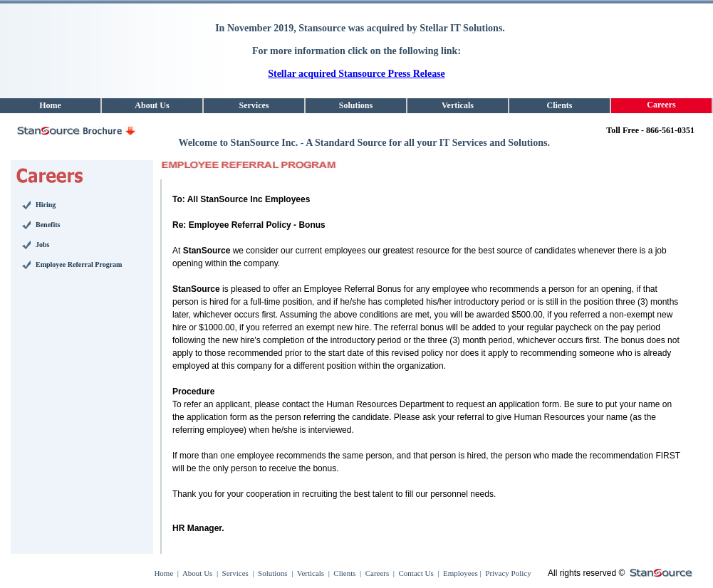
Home (163, 573)
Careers (378, 573)
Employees (459, 573)
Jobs (42, 245)
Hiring (46, 205)
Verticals (311, 573)
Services (235, 573)
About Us (197, 573)
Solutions (273, 573)
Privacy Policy (508, 573)
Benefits (48, 225)
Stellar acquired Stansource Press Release (356, 74)
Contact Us (416, 573)
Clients (344, 573)
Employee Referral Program (79, 264)
